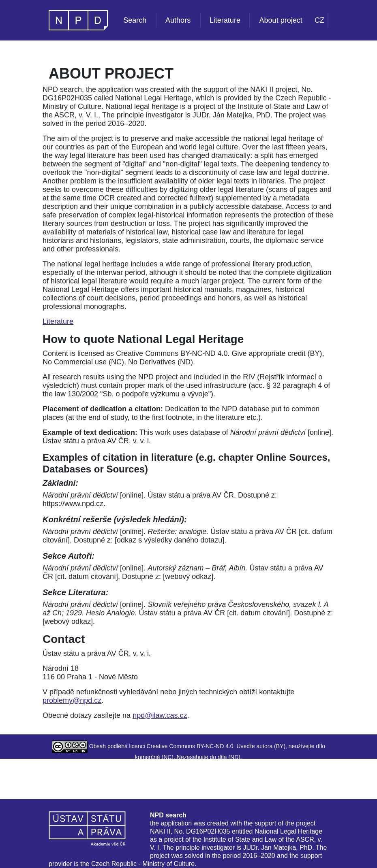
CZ (319, 20)
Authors (178, 20)
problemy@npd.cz (72, 700)
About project (281, 20)
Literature (225, 20)
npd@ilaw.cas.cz (160, 715)
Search (135, 20)
